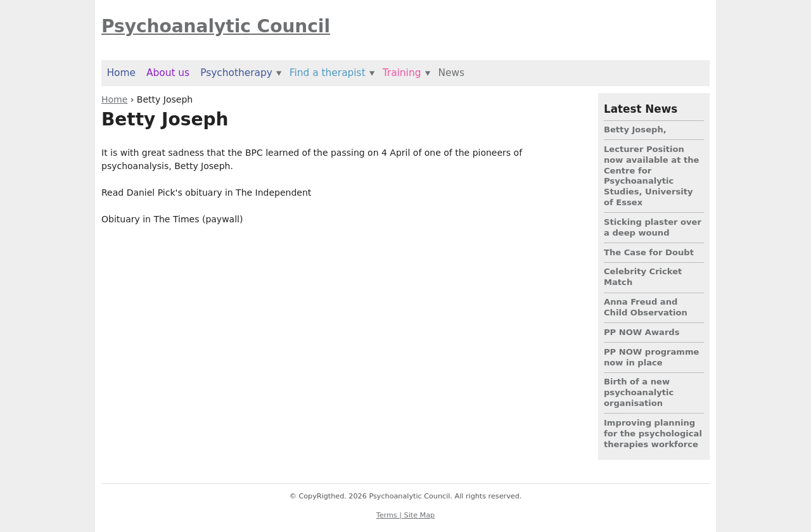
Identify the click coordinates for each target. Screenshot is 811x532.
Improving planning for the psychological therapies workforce (653, 434)
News (451, 73)
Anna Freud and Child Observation (646, 307)
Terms (388, 515)
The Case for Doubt (649, 252)
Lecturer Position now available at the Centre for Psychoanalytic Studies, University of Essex (651, 176)
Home (114, 99)
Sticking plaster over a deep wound (653, 227)
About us (168, 73)
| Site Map (417, 515)
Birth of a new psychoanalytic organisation (639, 392)
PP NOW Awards (642, 332)
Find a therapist (328, 73)
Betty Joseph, (635, 130)
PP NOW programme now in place (652, 357)
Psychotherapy (236, 73)
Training (402, 73)
